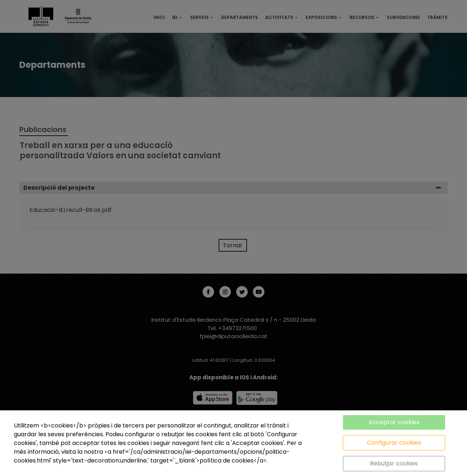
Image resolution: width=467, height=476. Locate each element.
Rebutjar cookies (394, 463)
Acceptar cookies (394, 422)
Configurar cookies (394, 443)
